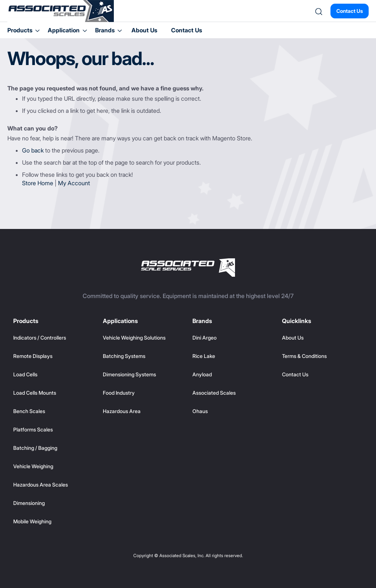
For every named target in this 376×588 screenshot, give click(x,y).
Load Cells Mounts (35, 393)
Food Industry (119, 393)
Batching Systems (124, 356)
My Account (74, 183)
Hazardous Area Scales (41, 485)
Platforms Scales (33, 429)
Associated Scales (214, 393)
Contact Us (350, 11)
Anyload (202, 374)
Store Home (38, 183)
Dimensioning (29, 503)
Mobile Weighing (32, 521)
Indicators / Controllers (40, 338)
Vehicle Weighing (33, 466)
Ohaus (200, 411)
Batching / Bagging (35, 448)
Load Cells (25, 374)
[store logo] (61, 11)
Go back (33, 150)
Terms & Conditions (304, 356)
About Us (144, 30)
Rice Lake (204, 356)
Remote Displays (33, 356)
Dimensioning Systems (129, 374)
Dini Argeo (205, 338)
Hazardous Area (122, 411)
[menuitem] (21, 30)
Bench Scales (29, 411)
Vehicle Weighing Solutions (134, 338)
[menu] (188, 30)
